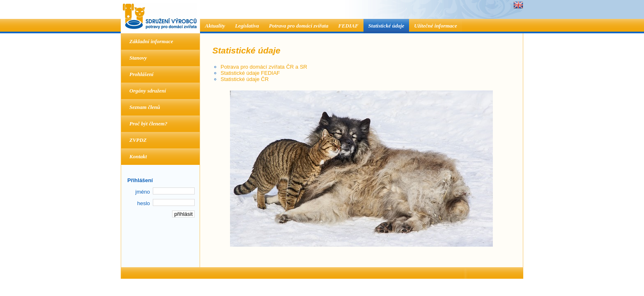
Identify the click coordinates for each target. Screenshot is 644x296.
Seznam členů (145, 107)
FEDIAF (348, 26)
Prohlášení (141, 74)
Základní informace (151, 41)
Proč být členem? (148, 124)
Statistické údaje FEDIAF (250, 73)
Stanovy (138, 58)
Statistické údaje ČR (245, 79)
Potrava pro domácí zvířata (299, 26)
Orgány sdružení (148, 91)
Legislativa (247, 26)
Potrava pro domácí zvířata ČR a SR (264, 67)
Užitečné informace (435, 26)
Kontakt (138, 156)
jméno (143, 192)
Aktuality (215, 26)
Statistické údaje (386, 26)
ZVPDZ (138, 140)
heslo (144, 203)
